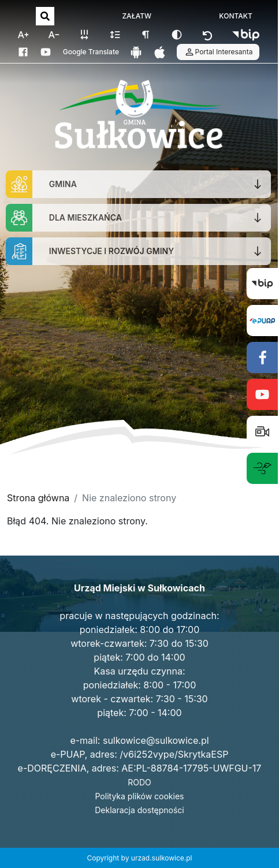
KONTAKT (236, 16)
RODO (139, 782)
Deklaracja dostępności (139, 810)
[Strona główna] (139, 116)
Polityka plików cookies (140, 796)
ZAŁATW (137, 16)
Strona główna (38, 498)
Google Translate (91, 52)
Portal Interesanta (218, 52)
